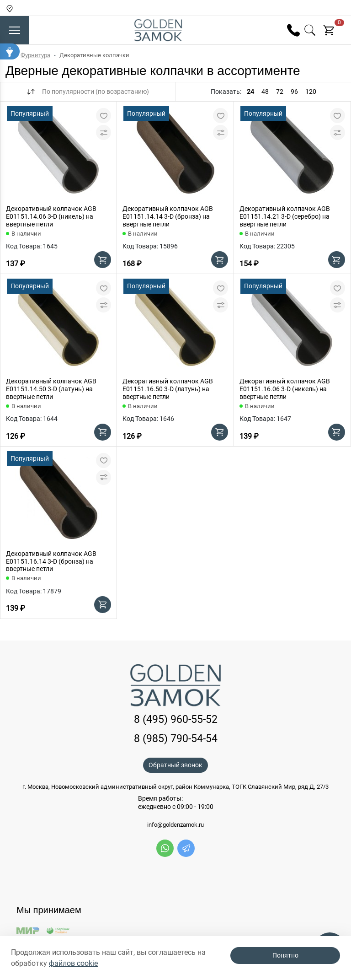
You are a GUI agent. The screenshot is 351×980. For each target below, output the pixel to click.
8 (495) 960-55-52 (176, 719)
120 (311, 92)
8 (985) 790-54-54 (176, 739)
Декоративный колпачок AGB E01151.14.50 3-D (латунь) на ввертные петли (51, 389)
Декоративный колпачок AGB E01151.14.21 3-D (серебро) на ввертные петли (285, 216)
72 (280, 92)
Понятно (285, 955)
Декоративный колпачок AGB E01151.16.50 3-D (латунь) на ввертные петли (168, 389)
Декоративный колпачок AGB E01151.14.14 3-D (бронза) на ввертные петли (168, 216)
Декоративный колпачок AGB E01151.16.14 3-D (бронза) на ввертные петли (51, 561)
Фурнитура (35, 55)
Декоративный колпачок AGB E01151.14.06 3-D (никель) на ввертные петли (51, 216)
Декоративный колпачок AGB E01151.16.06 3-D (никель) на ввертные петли (285, 389)
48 (265, 92)
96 (294, 92)
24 (250, 92)
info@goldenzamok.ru (175, 825)
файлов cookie (73, 963)
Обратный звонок (175, 765)
